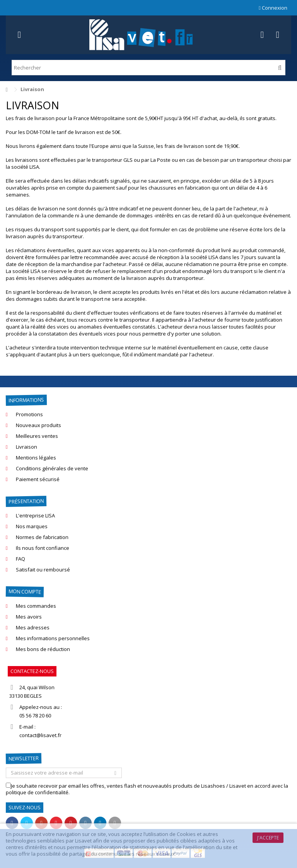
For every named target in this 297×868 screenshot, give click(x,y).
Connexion (273, 8)
